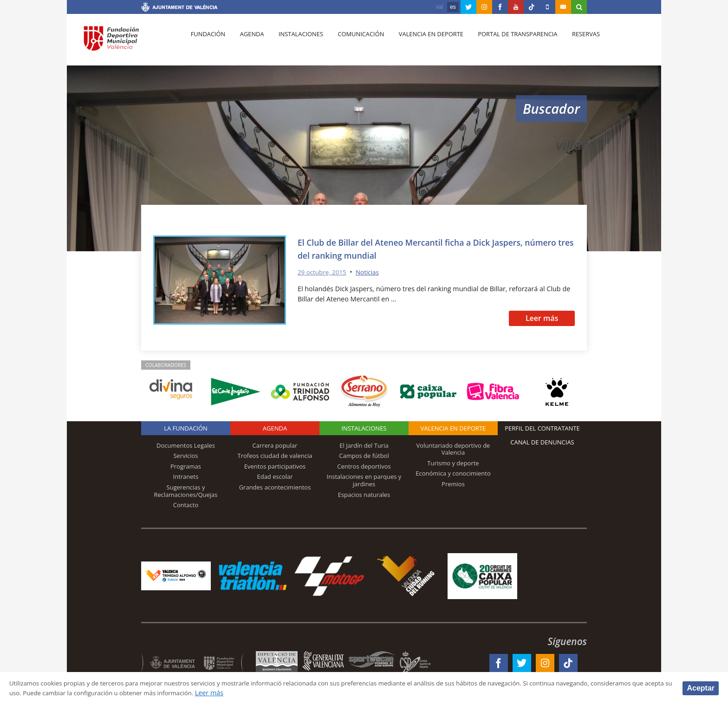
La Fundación (186, 428)
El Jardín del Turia (364, 445)
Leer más (542, 318)
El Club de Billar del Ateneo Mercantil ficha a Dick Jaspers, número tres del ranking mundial (427, 248)
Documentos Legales (186, 445)
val (439, 7)
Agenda (248, 42)
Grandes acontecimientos (275, 487)
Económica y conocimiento (453, 473)
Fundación (207, 42)
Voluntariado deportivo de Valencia (453, 449)
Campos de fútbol (364, 456)
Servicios (185, 456)
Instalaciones (296, 42)
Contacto (186, 505)
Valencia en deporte (422, 42)
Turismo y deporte (453, 463)
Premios (453, 484)
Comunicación (354, 42)
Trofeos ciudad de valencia (275, 456)
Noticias (372, 272)
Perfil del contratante (542, 428)
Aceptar (701, 688)
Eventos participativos (275, 466)
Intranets (186, 477)
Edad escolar (275, 477)
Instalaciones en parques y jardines (364, 480)
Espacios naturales (364, 495)
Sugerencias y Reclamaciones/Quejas (186, 491)
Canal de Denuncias (542, 442)
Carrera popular (275, 445)
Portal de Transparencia (506, 42)
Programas (186, 466)
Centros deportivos (364, 466)
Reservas (573, 42)
